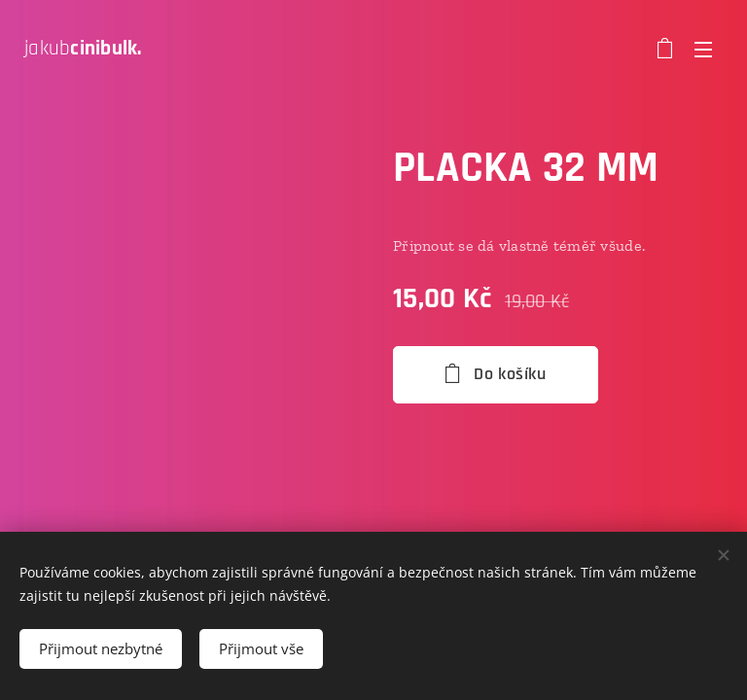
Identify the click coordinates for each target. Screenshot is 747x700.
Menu (703, 50)
